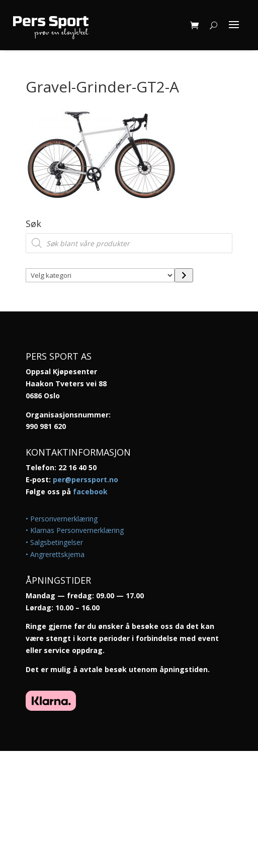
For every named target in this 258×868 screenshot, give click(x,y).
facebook (90, 492)
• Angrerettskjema (55, 554)
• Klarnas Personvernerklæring (75, 530)
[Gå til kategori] (184, 275)
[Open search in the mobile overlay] (129, 243)
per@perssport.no (85, 479)
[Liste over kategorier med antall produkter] (100, 275)
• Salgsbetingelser (54, 542)
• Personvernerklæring (62, 519)
